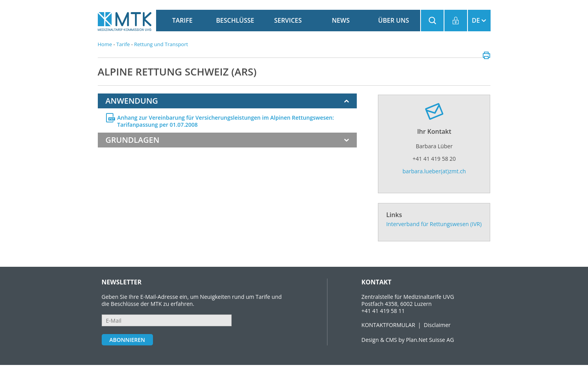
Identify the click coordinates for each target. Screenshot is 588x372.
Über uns (394, 20)
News (341, 20)
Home (105, 44)
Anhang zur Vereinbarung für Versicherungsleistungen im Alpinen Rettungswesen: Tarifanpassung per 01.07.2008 (226, 121)
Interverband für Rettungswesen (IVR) (434, 224)
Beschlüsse (235, 20)
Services (288, 20)
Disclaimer (437, 325)
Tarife (182, 20)
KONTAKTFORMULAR (388, 325)
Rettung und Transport (161, 44)
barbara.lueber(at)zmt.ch (434, 171)
